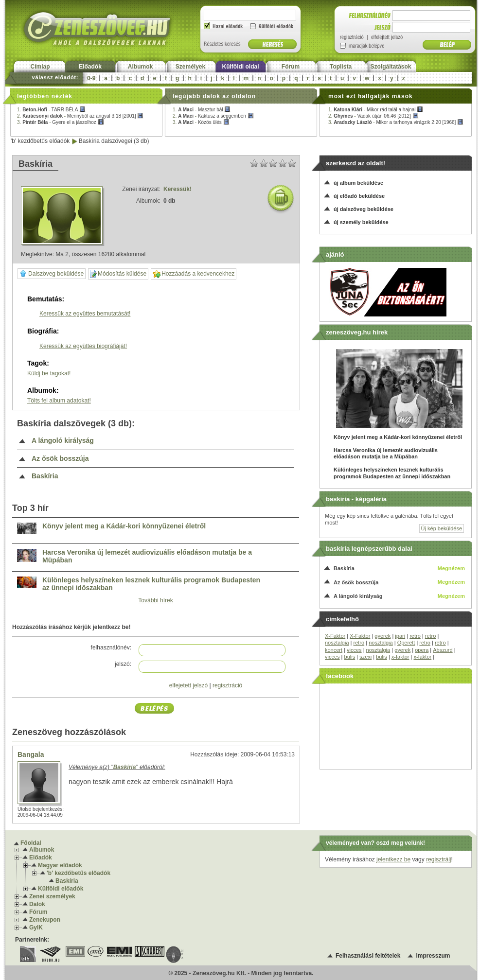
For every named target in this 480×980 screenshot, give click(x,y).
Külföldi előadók (61, 889)
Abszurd (443, 650)
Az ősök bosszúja (60, 459)
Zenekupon (45, 920)
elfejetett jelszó (188, 685)
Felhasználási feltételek (368, 956)
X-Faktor (335, 636)
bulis (350, 657)
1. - (51, 110)
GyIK (36, 927)
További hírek (155, 600)
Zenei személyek (52, 896)
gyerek (382, 636)
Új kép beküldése (442, 528)
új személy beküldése (361, 222)
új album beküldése (358, 183)
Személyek (190, 67)
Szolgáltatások (391, 67)
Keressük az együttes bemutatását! (85, 314)
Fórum (291, 67)
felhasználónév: (111, 647)
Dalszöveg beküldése (52, 274)
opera (422, 650)
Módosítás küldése (118, 274)
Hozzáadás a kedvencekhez (194, 274)
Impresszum (433, 956)
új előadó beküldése (359, 196)
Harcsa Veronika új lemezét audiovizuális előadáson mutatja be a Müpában (147, 556)
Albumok (140, 67)
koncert (334, 650)
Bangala (31, 754)
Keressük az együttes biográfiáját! (83, 346)
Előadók (90, 67)
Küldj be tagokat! (49, 373)
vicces (354, 650)
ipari (400, 636)
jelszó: (123, 664)
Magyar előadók (60, 865)
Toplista (341, 67)
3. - (61, 122)
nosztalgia (337, 643)
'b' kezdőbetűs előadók (40, 141)
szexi (365, 657)
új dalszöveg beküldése (364, 209)
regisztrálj (438, 859)
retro (415, 636)
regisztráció (227, 685)
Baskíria (45, 476)
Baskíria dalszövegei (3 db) (114, 141)
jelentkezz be (393, 859)
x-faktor (400, 657)
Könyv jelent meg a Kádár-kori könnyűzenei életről (124, 526)
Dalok (37, 904)
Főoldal (31, 843)
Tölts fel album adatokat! (59, 401)
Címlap (40, 67)
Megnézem (451, 568)
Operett (406, 643)
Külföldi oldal (241, 67)
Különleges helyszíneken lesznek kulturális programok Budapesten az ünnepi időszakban (151, 584)
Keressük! (178, 189)
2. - (80, 116)
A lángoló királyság (63, 441)
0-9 (91, 78)
